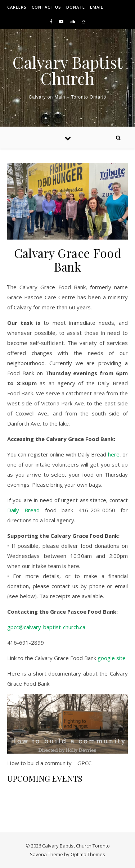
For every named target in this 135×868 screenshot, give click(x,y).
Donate (76, 7)
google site (112, 658)
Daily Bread (23, 510)
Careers (17, 7)
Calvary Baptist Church (68, 70)
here (114, 454)
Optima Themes (88, 854)
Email (97, 7)
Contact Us (46, 7)
